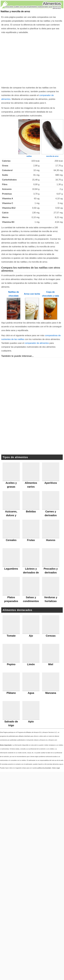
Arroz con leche (32, 294)
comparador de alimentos (37, 343)
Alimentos (52, 4)
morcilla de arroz (52, 156)
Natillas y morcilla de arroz (15, 11)
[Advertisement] (24, 59)
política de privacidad (44, 768)
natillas (29, 156)
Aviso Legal (56, 768)
